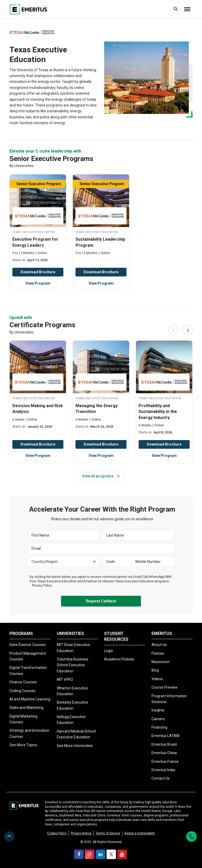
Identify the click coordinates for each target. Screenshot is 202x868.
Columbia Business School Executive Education (73, 665)
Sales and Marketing (26, 708)
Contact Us (161, 778)
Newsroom (161, 662)
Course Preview (165, 687)
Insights (158, 710)
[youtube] (122, 854)
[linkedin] (100, 854)
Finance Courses (23, 682)
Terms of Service (108, 833)
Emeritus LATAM (165, 736)
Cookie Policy (57, 833)
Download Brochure (38, 272)
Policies (158, 653)
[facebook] (79, 854)
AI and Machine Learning (30, 699)
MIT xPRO (65, 679)
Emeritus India (163, 770)
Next (188, 330)
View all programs (101, 476)
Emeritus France (165, 761)
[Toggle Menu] (187, 9)
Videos (157, 679)
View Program (38, 283)
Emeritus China (164, 753)
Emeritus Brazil (164, 744)
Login (109, 650)
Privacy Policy (42, 586)
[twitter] (111, 854)
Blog (155, 670)
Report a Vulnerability (140, 833)
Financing (159, 727)
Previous (173, 330)
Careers (158, 719)
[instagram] (90, 854)
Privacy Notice (81, 833)
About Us (159, 645)
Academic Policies (119, 659)
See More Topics (23, 745)
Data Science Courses (28, 645)
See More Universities (75, 745)
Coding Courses (22, 690)
